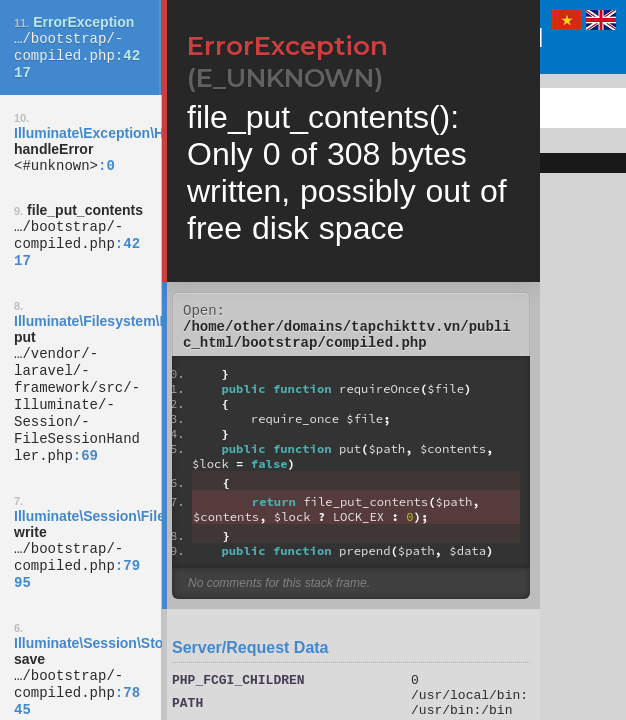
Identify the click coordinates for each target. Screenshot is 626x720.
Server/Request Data (250, 656)
